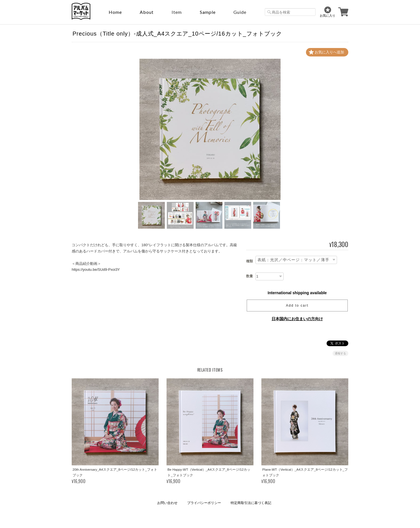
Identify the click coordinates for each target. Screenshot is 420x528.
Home (115, 12)
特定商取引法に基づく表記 (251, 503)
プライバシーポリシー (204, 503)
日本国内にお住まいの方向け (297, 319)
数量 (250, 276)
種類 (250, 261)
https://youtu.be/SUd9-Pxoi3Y (96, 270)
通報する (340, 353)
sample (208, 12)
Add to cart (297, 306)
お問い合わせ (167, 503)
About (147, 12)
